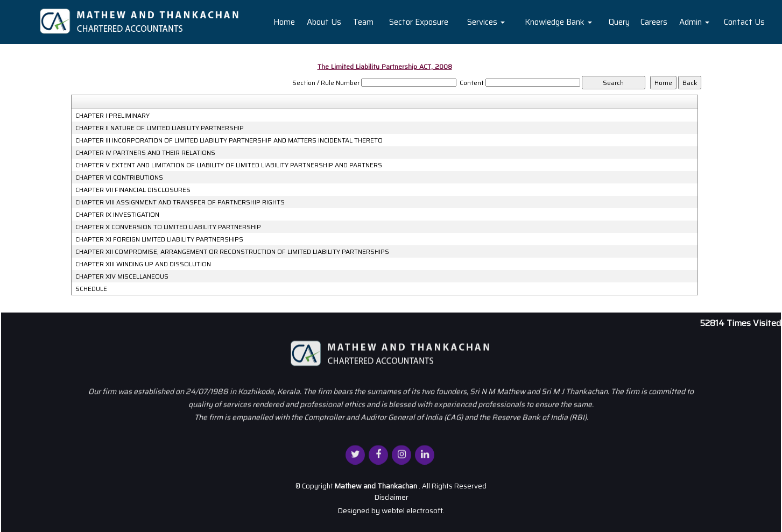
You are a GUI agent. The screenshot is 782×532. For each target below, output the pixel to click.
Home (284, 22)
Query (619, 22)
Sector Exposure (419, 22)
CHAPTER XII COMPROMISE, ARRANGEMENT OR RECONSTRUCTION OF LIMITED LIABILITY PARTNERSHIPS (232, 252)
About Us (324, 22)
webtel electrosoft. (413, 510)
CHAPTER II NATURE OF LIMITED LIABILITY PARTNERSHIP (160, 128)
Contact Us (744, 22)
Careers (654, 22)
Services (486, 22)
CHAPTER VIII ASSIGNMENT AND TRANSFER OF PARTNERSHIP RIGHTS (180, 202)
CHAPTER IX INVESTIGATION (117, 215)
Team (363, 22)
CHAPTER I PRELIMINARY (112, 116)
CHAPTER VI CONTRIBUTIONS (119, 178)
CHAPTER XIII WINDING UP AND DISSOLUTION (143, 264)
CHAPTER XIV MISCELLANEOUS (122, 276)
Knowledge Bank (558, 22)
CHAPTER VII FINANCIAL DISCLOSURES (133, 190)
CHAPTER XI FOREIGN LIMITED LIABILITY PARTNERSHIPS (159, 239)
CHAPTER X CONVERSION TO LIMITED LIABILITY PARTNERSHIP (168, 227)
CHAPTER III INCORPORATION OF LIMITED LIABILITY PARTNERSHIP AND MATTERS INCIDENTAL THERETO (229, 140)
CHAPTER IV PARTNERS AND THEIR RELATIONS (145, 153)
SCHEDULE (91, 289)
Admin (694, 22)
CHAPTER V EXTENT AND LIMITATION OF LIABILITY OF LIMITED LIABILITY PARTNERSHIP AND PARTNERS (229, 165)
